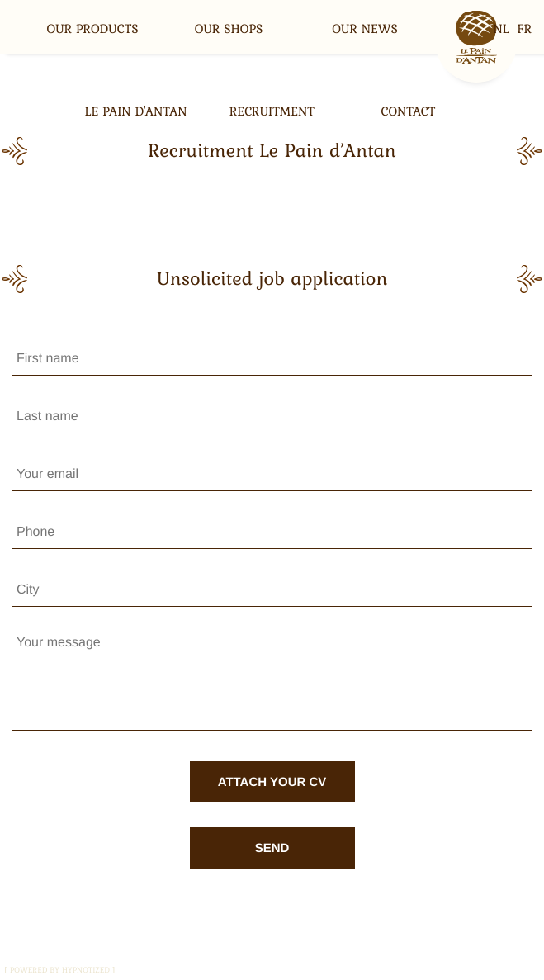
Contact (408, 111)
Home (476, 41)
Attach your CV (272, 782)
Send (272, 848)
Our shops (229, 29)
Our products (92, 29)
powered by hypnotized (60, 970)
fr (525, 29)
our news (365, 29)
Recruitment (272, 111)
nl (501, 29)
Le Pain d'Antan (136, 111)
